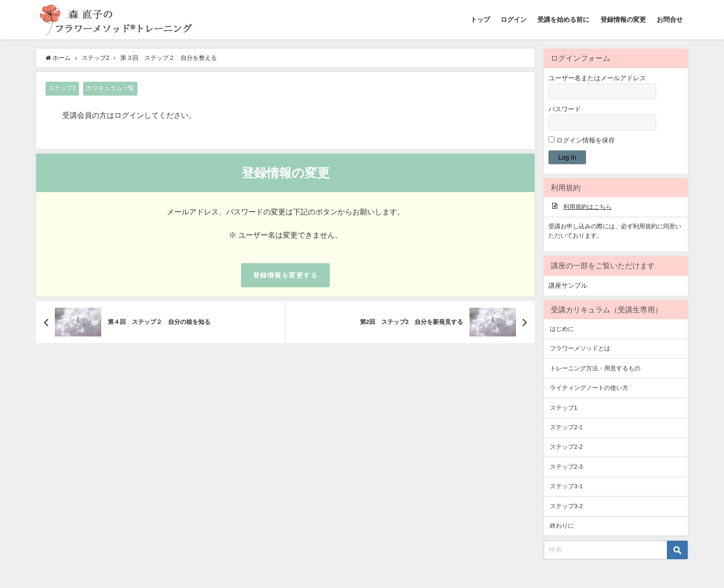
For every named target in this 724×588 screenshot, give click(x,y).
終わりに (562, 526)
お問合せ (670, 19)
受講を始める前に (563, 19)
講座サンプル (568, 285)
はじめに (562, 329)
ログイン (514, 19)
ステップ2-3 (566, 467)
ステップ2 (62, 88)
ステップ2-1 (566, 427)
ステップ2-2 (566, 447)
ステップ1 (564, 408)
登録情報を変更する (285, 275)
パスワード (565, 109)
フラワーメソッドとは (580, 348)
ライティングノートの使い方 (589, 388)
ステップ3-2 (566, 506)
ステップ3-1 (566, 486)
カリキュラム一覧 (110, 88)
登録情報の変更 (623, 19)
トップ (480, 19)
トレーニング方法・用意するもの (595, 368)
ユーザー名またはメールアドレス (597, 78)
